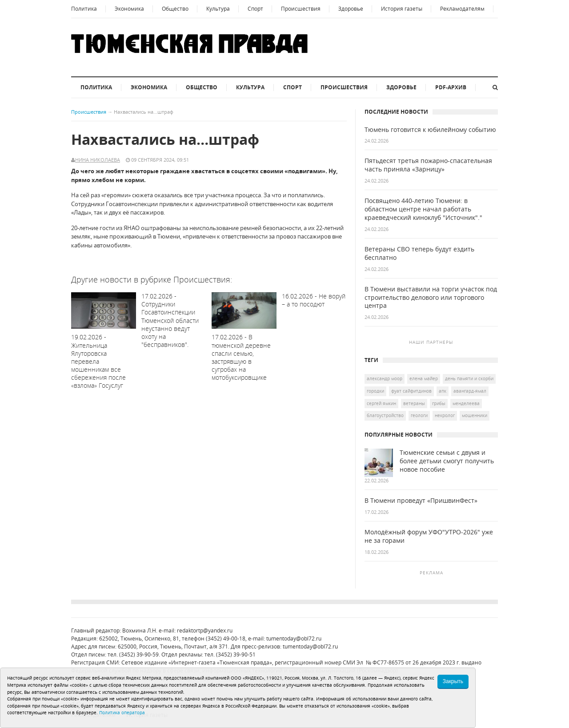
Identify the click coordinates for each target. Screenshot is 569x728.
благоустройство (385, 415)
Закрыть (453, 681)
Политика (84, 9)
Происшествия (301, 9)
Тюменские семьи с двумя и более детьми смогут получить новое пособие (447, 461)
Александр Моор (385, 378)
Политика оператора (122, 712)
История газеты (402, 9)
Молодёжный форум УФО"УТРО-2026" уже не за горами (429, 536)
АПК (443, 391)
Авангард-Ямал (470, 391)
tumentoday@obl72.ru (294, 638)
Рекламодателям (462, 9)
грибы (439, 403)
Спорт (255, 9)
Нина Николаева (98, 160)
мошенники (475, 415)
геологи (419, 415)
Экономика (129, 9)
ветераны (414, 403)
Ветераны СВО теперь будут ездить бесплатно (419, 253)
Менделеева (466, 403)
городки (375, 391)
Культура (218, 9)
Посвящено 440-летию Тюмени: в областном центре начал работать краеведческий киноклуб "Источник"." (423, 209)
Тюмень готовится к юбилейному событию (430, 130)
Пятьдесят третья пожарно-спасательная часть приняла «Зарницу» (428, 165)
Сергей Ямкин (381, 403)
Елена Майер (424, 378)
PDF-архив (451, 87)
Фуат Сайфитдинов (411, 391)
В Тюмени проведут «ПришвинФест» (421, 501)
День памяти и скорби (469, 378)
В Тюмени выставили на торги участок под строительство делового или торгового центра (431, 298)
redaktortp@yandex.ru (205, 631)
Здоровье (351, 9)
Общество (175, 9)
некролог (445, 415)
